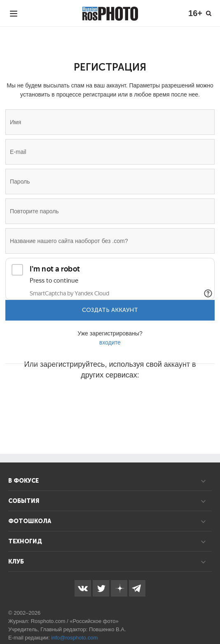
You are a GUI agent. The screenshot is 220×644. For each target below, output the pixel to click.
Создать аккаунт (110, 310)
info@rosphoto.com (74, 638)
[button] (47, 400)
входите (110, 342)
